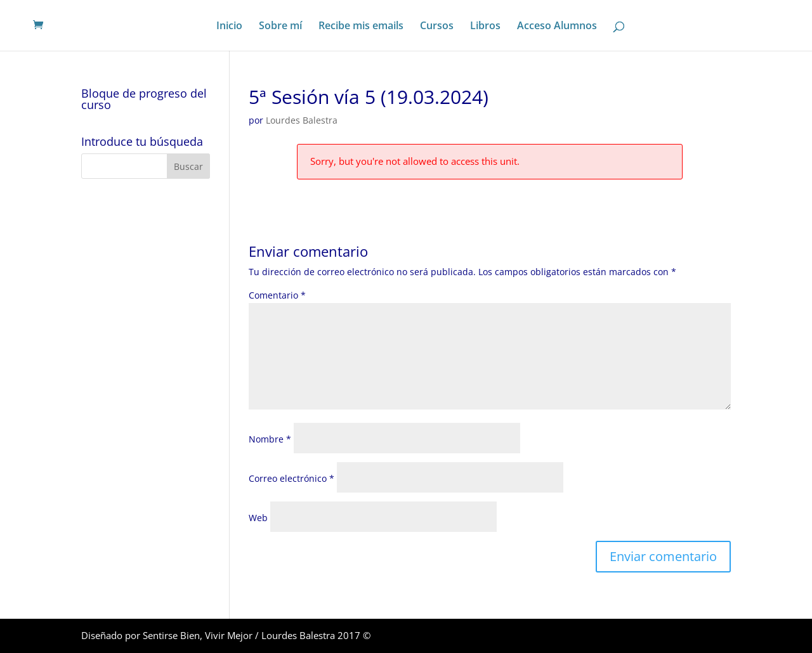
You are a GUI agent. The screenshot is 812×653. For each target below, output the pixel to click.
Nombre (270, 439)
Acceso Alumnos (557, 27)
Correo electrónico (291, 478)
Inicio (229, 27)
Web (258, 518)
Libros (485, 27)
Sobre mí (280, 27)
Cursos (437, 27)
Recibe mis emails (361, 27)
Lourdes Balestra (302, 120)
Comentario (277, 295)
